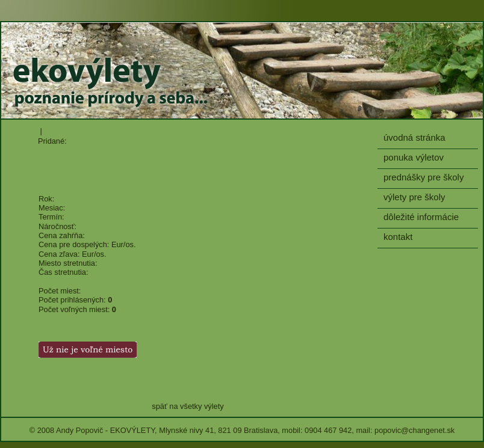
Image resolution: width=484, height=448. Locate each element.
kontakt (398, 237)
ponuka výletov (414, 157)
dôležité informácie (421, 217)
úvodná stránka (414, 137)
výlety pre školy (414, 197)
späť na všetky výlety (188, 406)
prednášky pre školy (423, 177)
